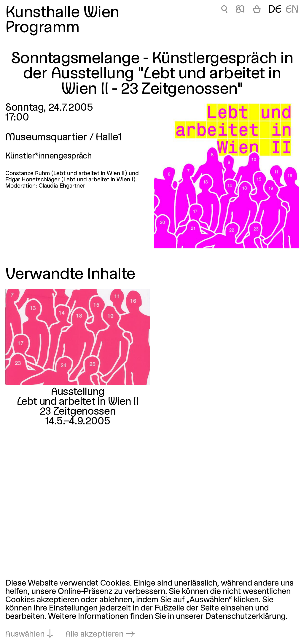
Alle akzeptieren (95, 635)
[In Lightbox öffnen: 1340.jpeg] (226, 176)
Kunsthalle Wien (62, 13)
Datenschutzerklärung (245, 617)
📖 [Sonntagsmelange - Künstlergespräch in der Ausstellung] (240, 10)
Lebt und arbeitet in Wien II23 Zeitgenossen (78, 407)
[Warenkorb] (257, 10)
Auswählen (25, 635)
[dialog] (152, 609)
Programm (42, 28)
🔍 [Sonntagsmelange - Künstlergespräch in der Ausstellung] (224, 10)
